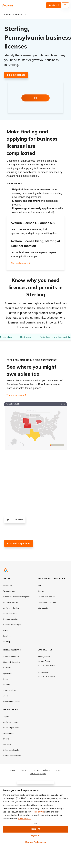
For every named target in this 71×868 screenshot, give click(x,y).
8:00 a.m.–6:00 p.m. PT (47, 665)
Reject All (35, 835)
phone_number (44, 657)
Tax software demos (46, 597)
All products (43, 608)
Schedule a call (12, 528)
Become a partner (11, 619)
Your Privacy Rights (38, 774)
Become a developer (12, 625)
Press (6, 630)
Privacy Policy (24, 818)
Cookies (58, 770)
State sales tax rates (12, 756)
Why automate (9, 591)
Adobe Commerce (11, 657)
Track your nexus (15, 395)
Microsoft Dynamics (12, 662)
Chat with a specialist (19, 543)
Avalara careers (10, 613)
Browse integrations (12, 701)
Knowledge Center (11, 728)
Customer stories (11, 602)
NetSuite (7, 668)
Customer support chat (16, 552)
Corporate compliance (40, 770)
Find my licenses (16, 75)
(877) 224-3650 (15, 520)
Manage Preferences (36, 842)
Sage (6, 679)
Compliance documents (48, 602)
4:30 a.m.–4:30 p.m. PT (47, 677)
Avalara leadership (11, 608)
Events (6, 739)
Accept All (36, 829)
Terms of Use (37, 812)
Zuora (6, 696)
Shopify (7, 685)
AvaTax (41, 585)
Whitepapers (9, 733)
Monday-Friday (44, 661)
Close (35, 823)
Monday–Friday (44, 672)
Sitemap (7, 642)
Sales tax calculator (12, 750)
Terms (12, 770)
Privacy (23, 770)
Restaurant (26, 337)
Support (7, 716)
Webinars (7, 744)
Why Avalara (8, 585)
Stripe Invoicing (10, 690)
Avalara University (11, 722)
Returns (41, 591)
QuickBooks (8, 673)
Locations (7, 636)
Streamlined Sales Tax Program (16, 597)
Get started (54, 5)
